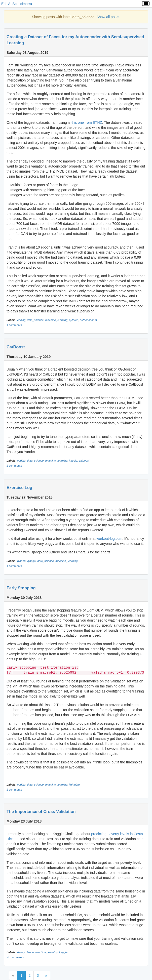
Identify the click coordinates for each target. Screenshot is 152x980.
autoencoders (88, 320)
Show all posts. (108, 17)
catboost (84, 461)
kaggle (63, 952)
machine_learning (66, 561)
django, (32, 561)
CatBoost (16, 347)
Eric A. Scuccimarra (17, 4)
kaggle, (74, 461)
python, (22, 561)
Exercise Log (19, 487)
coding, (22, 320)
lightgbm (74, 785)
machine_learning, (57, 320)
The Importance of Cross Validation (41, 811)
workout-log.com (109, 539)
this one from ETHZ (87, 122)
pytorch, (74, 320)
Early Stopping (21, 588)
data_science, (36, 320)
